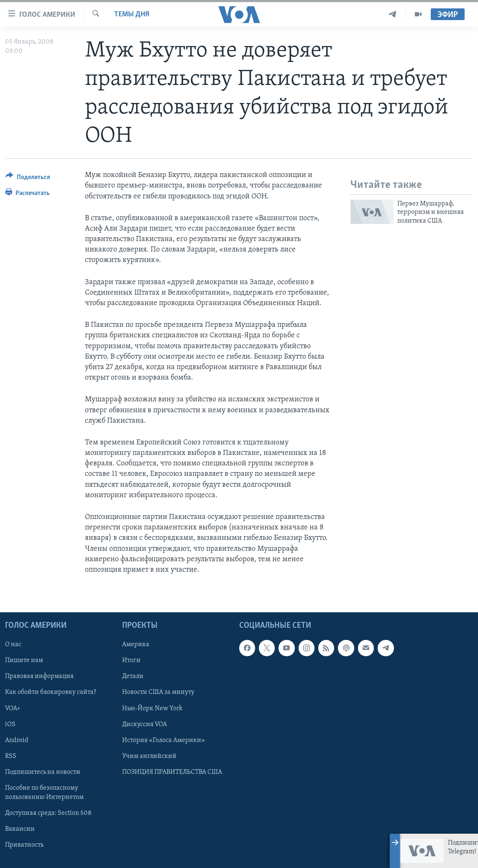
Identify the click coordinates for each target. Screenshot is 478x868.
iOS (10, 724)
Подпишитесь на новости (43, 772)
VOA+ (13, 709)
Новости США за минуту (158, 693)
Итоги (131, 661)
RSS (11, 756)
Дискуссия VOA (144, 724)
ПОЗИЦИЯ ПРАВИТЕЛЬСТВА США (172, 772)
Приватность (24, 845)
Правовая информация (39, 677)
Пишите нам (24, 661)
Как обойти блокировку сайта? (51, 693)
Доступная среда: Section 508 (48, 813)
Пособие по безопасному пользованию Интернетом (44, 793)
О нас (13, 645)
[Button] (28, 178)
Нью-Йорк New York (152, 709)
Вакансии (20, 829)
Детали (133, 677)
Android (17, 740)
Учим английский (149, 756)
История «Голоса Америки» (164, 740)
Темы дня (132, 14)
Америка (136, 645)
